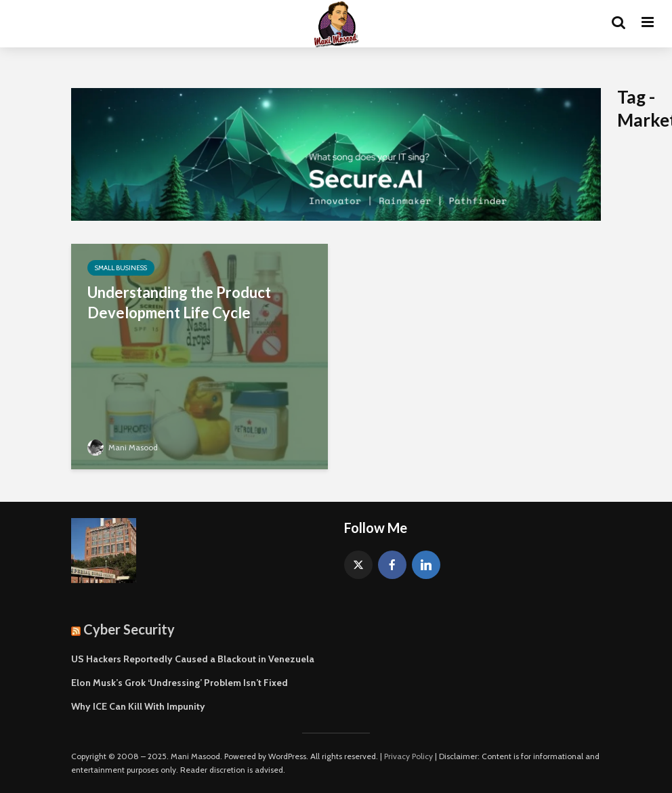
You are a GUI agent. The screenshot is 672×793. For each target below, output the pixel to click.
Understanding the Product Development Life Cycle (179, 302)
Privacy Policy (408, 756)
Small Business (121, 268)
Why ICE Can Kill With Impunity (138, 706)
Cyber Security (129, 629)
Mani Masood (123, 447)
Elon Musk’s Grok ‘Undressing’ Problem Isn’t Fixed (180, 683)
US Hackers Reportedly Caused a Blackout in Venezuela (193, 659)
